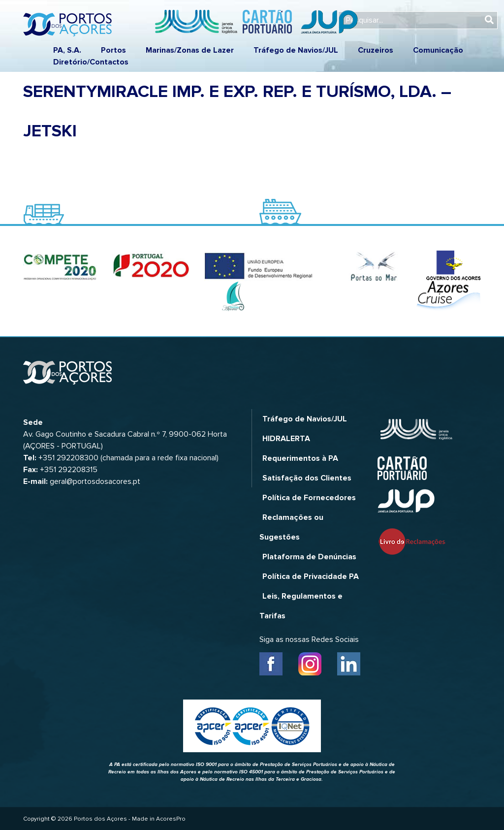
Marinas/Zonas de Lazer (190, 50)
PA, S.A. (67, 50)
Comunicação (438, 50)
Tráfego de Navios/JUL (296, 50)
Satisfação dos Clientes (307, 478)
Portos (113, 50)
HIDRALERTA (286, 439)
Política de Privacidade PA (311, 576)
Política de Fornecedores (309, 498)
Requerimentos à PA (300, 458)
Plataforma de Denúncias (309, 557)
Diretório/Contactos (91, 62)
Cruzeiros (376, 50)
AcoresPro (171, 819)
